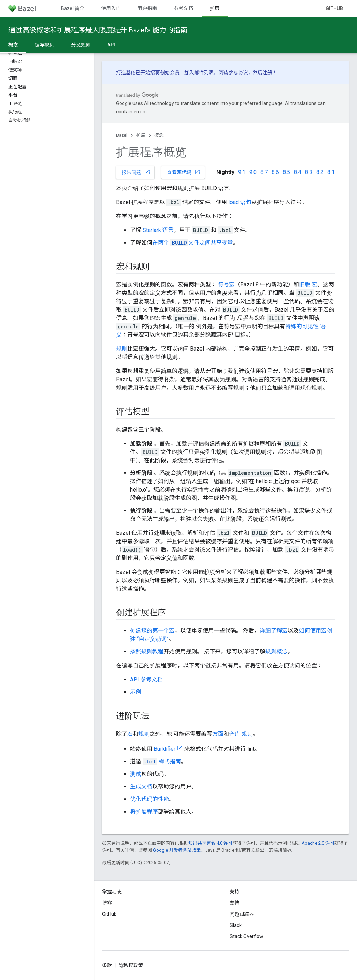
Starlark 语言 (158, 230)
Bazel (122, 135)
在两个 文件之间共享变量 (193, 243)
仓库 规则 (241, 734)
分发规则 (81, 45)
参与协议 (238, 73)
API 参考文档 (146, 679)
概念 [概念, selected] (13, 45)
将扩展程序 (144, 812)
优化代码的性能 (150, 799)
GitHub (334, 8)
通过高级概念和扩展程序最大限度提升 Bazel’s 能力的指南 (98, 30)
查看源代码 (184, 172)
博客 (107, 903)
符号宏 (226, 285)
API (111, 45)
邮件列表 (204, 73)
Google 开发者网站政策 (177, 850)
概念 (159, 135)
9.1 (242, 172)
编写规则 (45, 45)
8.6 (275, 172)
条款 (107, 965)
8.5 (286, 172)
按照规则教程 (147, 652)
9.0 (253, 172)
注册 (267, 73)
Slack (236, 925)
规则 (122, 349)
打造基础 (126, 73)
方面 (218, 734)
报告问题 (136, 172)
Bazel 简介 (73, 8)
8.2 (320, 172)
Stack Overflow (246, 936)
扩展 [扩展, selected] (215, 8)
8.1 (331, 172)
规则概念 (276, 652)
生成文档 (141, 787)
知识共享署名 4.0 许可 (210, 843)
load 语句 (240, 202)
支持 (235, 903)
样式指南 (162, 761)
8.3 (309, 172)
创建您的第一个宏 (152, 631)
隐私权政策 (131, 965)
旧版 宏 (308, 285)
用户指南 (147, 8)
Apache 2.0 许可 (318, 843)
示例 (136, 692)
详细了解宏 (274, 631)
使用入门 (111, 8)
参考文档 (183, 8)
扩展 (141, 135)
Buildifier (165, 749)
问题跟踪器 (242, 914)
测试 (136, 774)
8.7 (264, 172)
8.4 (298, 172)
